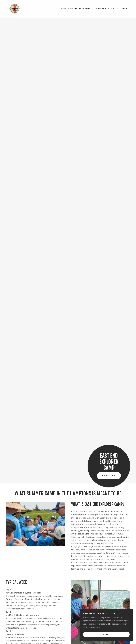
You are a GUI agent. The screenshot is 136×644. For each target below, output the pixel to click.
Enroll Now (109, 476)
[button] (127, 9)
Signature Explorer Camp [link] (76, 9)
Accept (106, 634)
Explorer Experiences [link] (106, 9)
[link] (15, 9)
